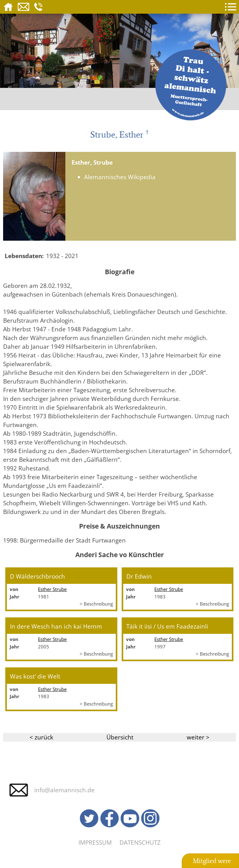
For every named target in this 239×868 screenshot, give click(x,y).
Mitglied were (212, 861)
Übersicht (120, 737)
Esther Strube (52, 589)
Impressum (95, 842)
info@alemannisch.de (64, 790)
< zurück (41, 737)
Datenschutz (140, 842)
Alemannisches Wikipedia (120, 177)
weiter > (198, 737)
